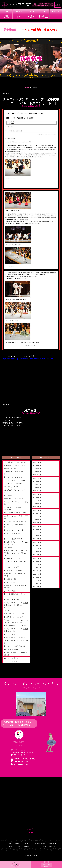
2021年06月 (37, 500)
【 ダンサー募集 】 (11, 634)
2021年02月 (37, 510)
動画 (20, 846)
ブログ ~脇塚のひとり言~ (39, 844)
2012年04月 (37, 587)
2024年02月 (37, 488)
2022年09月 (37, 497)
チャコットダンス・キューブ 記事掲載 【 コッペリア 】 (16, 630)
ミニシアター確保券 (10, 591)
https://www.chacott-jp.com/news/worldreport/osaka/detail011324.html (28, 359)
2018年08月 (37, 548)
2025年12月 (37, 475)
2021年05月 (37, 504)
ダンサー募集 (8, 495)
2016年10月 (37, 571)
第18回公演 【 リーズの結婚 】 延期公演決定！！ (16, 587)
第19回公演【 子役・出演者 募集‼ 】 (14, 575)
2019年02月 (37, 542)
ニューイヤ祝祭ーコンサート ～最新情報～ (16, 503)
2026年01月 (37, 472)
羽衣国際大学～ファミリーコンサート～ (16, 491)
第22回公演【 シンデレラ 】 (14, 499)
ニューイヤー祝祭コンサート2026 (14, 480)
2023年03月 (37, 494)
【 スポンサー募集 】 (12, 579)
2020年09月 (37, 520)
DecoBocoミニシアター (30, 846)
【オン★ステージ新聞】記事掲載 (14, 646)
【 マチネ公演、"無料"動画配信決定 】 (15, 526)
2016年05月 (37, 577)
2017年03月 (37, 564)
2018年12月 (37, 545)
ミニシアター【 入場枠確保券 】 (14, 484)
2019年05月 (37, 536)
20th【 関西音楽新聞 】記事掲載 (15, 513)
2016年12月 (37, 568)
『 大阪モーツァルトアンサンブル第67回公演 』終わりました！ (16, 621)
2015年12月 (37, 584)
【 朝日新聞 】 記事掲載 (13, 570)
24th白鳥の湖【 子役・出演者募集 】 (14, 473)
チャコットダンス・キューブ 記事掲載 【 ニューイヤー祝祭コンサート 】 (16, 605)
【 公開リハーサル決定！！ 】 (14, 600)
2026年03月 (37, 465)
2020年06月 (37, 526)
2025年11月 (37, 478)
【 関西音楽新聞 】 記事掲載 (14, 637)
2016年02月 (37, 580)
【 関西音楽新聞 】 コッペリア (16, 626)
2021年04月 (37, 507)
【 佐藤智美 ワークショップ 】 (14, 617)
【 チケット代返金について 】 (14, 539)
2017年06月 (37, 555)
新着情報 (17, 844)
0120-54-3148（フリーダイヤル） (24, 759)
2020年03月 (37, 529)
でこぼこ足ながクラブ (11, 487)
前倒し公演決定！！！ (11, 548)
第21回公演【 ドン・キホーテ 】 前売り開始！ (16, 508)
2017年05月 (37, 558)
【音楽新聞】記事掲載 (11, 649)
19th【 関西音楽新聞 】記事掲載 (15, 522)
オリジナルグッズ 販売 (11, 567)
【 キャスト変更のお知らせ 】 (14, 477)
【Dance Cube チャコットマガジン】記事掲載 (16, 654)
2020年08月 (37, 523)
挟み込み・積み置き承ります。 (14, 469)
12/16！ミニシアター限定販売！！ (15, 614)
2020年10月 (37, 516)
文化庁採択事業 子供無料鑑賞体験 (15, 462)
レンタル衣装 (42, 846)
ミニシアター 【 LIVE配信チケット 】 (15, 563)
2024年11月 (37, 485)
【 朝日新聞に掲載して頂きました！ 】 (15, 595)
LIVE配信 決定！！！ (11, 582)
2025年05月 (37, 481)
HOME (27, 88)
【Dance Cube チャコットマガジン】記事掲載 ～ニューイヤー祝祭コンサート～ (16, 553)
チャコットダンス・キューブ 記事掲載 (16, 642)
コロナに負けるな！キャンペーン (14, 661)
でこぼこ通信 (26, 844)
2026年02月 (37, 469)
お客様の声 (51, 844)
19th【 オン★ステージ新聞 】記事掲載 (16, 517)
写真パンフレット (11, 846)
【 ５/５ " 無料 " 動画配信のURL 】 (13, 534)
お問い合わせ (52, 846)
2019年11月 (37, 532)
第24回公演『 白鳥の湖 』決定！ (15, 465)
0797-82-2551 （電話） (21, 762)
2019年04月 (37, 539)
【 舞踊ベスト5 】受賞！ (13, 559)
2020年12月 (37, 513)
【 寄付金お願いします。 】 (14, 530)
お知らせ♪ (7, 611)
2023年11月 (37, 491)
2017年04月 (37, 561)
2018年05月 (37, 552)
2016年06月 (37, 574)
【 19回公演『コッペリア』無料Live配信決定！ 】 (16, 543)
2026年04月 (37, 462)
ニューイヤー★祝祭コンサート (14, 658)
